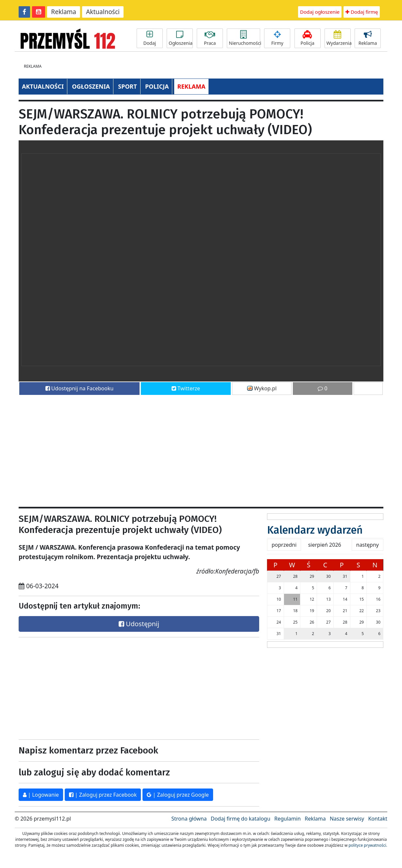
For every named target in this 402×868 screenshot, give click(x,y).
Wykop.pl (262, 388)
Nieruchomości (244, 38)
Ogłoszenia (181, 38)
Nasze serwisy (347, 819)
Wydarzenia (339, 38)
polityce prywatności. (368, 845)
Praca (210, 38)
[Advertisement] (201, 448)
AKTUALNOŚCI (43, 86)
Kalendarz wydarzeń (315, 530)
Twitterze (186, 388)
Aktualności (103, 12)
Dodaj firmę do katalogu (241, 819)
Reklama (64, 12)
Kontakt (378, 819)
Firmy (277, 38)
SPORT (127, 86)
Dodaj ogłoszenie (320, 12)
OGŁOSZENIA (91, 86)
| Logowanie (41, 795)
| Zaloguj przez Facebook (103, 795)
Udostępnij (139, 624)
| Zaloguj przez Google (178, 795)
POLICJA (157, 86)
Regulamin (287, 819)
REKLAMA (192, 86)
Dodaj (150, 38)
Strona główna (189, 819)
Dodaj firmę (362, 12)
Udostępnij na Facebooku (80, 388)
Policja (308, 38)
